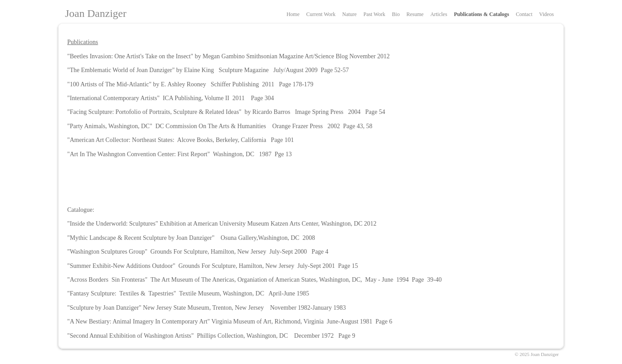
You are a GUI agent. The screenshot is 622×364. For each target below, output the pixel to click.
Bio (396, 14)
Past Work (374, 14)
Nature (350, 14)
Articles (439, 14)
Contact (524, 14)
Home (293, 14)
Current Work (321, 14)
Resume (415, 14)
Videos (547, 14)
